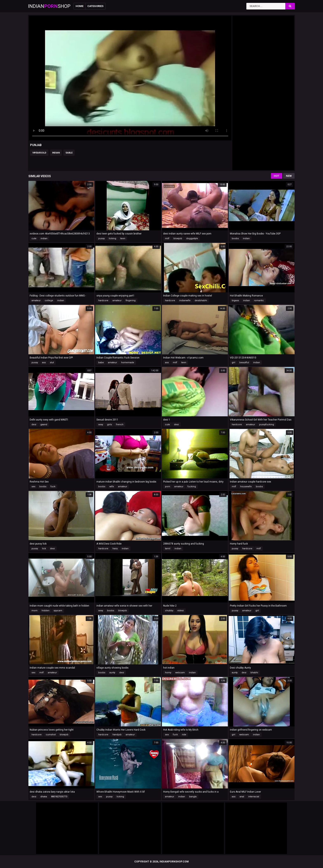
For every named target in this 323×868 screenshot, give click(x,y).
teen (123, 238)
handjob (117, 735)
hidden (46, 611)
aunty (112, 673)
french (120, 425)
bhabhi (254, 673)
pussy (101, 238)
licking (112, 238)
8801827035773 (59, 797)
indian (56, 153)
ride (184, 735)
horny (168, 673)
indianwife (185, 300)
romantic (259, 300)
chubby (169, 611)
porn (168, 487)
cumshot (51, 735)
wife (112, 487)
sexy (101, 425)
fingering (131, 300)
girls (109, 425)
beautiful (244, 363)
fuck (53, 487)
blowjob (178, 238)
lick (44, 549)
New (289, 176)
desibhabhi (201, 300)
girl (233, 363)
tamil (168, 549)
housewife (246, 487)
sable (69, 153)
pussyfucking (267, 425)
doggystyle (192, 238)
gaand (44, 425)
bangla (193, 797)
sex (33, 487)
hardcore (103, 300)
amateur (36, 300)
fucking (192, 487)
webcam (180, 673)
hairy (115, 549)
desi (34, 425)
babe (101, 363)
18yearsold (39, 153)
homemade (128, 363)
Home (80, 6)
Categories (95, 6)
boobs (235, 238)
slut (52, 363)
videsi (181, 611)
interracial (254, 797)
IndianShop (49, 6)
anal (242, 797)
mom (35, 611)
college (49, 300)
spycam (58, 611)
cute (34, 238)
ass (44, 363)
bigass (235, 300)
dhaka (44, 797)
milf (167, 238)
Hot (277, 176)
